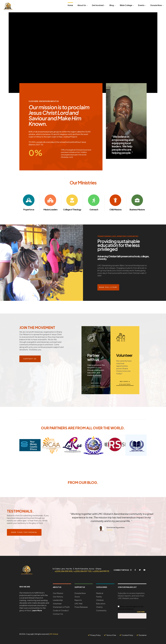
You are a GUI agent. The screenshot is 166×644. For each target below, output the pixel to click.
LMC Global (54, 634)
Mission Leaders (50, 209)
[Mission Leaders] (50, 200)
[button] (63, 522)
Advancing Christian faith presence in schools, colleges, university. (123, 258)
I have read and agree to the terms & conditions (131, 608)
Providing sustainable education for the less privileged (119, 245)
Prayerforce (29, 209)
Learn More (37, 610)
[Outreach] (94, 200)
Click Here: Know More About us (44, 101)
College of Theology (72, 209)
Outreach (94, 209)
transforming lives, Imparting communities (118, 236)
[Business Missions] (137, 200)
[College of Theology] (72, 200)
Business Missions (137, 209)
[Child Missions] (115, 200)
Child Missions (115, 209)
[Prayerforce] (29, 200)
